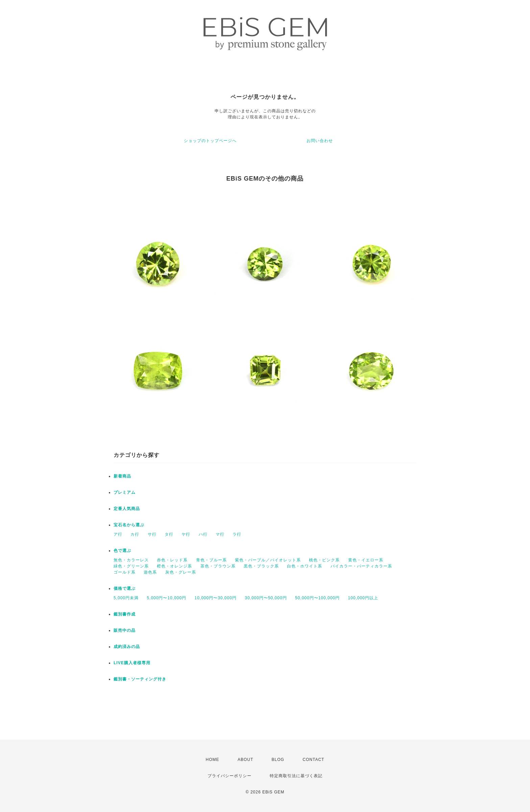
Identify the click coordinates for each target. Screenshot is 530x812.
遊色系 (150, 572)
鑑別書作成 (125, 614)
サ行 (152, 534)
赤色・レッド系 (172, 560)
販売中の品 (125, 630)
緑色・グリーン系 (131, 566)
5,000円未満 (126, 598)
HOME (213, 760)
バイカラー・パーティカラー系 (361, 566)
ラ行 (237, 534)
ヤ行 (186, 534)
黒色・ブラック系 (261, 566)
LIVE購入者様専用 (132, 663)
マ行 (220, 534)
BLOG (278, 760)
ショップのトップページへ (210, 141)
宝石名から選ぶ (129, 525)
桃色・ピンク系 (324, 560)
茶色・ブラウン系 (218, 566)
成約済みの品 (127, 647)
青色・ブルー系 (211, 560)
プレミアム (125, 492)
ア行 (118, 534)
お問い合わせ (320, 141)
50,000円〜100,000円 (317, 598)
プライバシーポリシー (230, 776)
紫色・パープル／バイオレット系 (268, 560)
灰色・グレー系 (181, 572)
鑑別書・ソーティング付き (140, 679)
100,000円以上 (363, 598)
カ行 (135, 534)
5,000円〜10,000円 (166, 598)
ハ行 (203, 534)
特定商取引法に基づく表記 (296, 776)
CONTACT (313, 760)
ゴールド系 (125, 572)
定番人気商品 (127, 509)
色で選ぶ (122, 551)
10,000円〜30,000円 (215, 598)
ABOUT (245, 760)
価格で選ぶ (125, 588)
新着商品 (122, 476)
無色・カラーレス (131, 560)
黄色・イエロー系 (366, 560)
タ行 (169, 534)
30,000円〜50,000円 (266, 598)
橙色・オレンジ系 (174, 566)
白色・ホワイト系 (305, 566)
